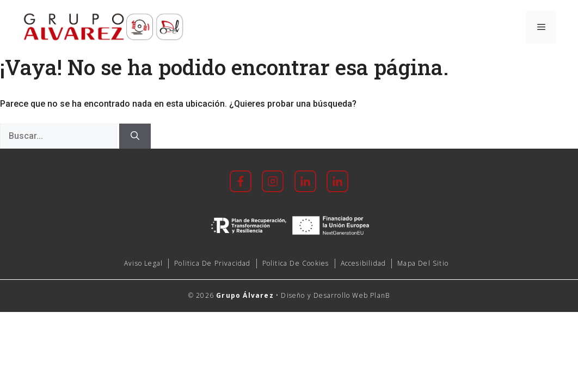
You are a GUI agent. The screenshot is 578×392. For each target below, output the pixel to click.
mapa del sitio (423, 263)
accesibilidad (364, 263)
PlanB (380, 295)
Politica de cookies (296, 263)
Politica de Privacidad (212, 263)
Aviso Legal (143, 263)
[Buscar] (135, 136)
